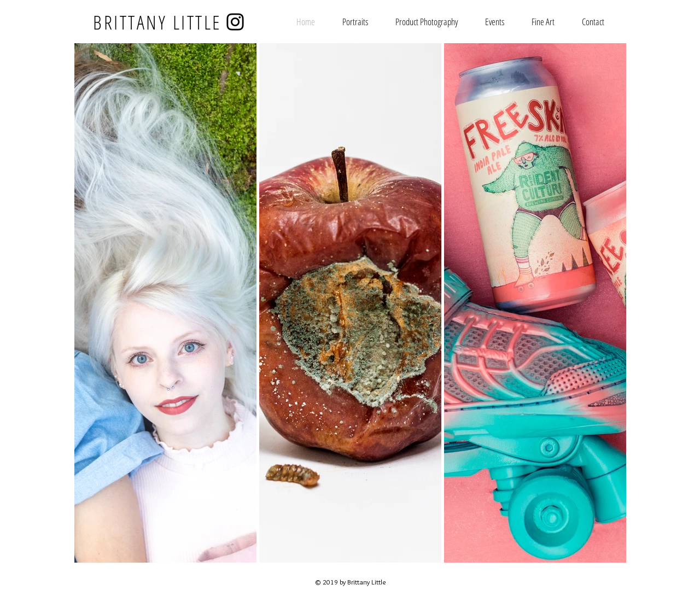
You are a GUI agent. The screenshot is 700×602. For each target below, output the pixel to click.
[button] (543, 22)
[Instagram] (235, 22)
